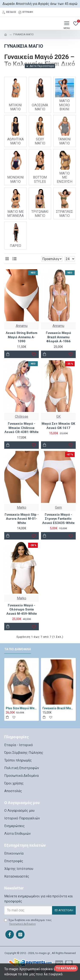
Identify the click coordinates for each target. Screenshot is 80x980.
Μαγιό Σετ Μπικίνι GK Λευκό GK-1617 (58, 426)
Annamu (22, 326)
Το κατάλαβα (66, 968)
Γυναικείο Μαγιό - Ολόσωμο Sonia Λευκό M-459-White (22, 609)
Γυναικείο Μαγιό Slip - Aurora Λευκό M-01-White (22, 519)
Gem (58, 507)
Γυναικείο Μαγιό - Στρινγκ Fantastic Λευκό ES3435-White (58, 519)
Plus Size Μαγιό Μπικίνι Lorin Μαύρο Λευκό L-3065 (22, 708)
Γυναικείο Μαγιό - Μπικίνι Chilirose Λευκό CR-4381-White (22, 428)
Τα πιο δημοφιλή (18, 649)
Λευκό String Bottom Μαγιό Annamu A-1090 (22, 337)
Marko (22, 507)
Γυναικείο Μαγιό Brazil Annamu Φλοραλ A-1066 (58, 337)
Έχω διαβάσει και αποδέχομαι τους (28, 922)
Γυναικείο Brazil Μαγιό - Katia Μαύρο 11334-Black (58, 708)
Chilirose (22, 417)
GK (58, 417)
